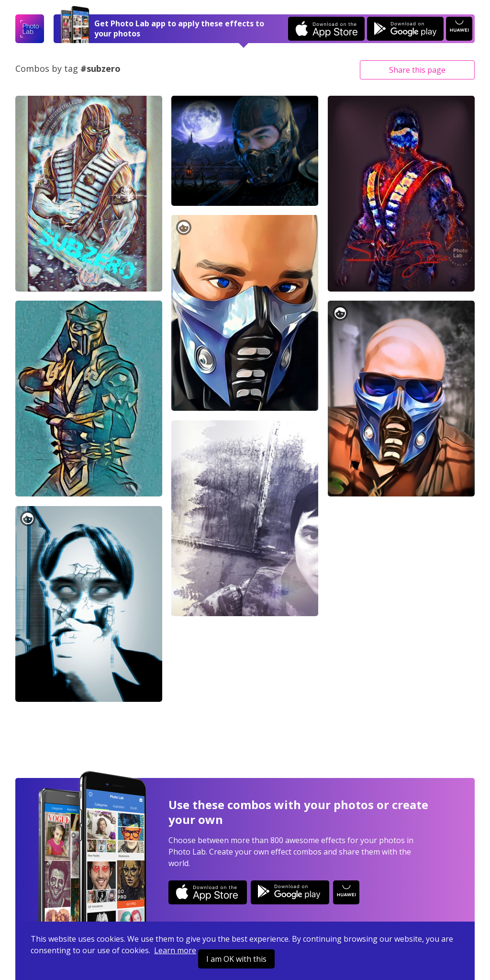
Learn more (175, 950)
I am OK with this (236, 959)
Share (417, 70)
